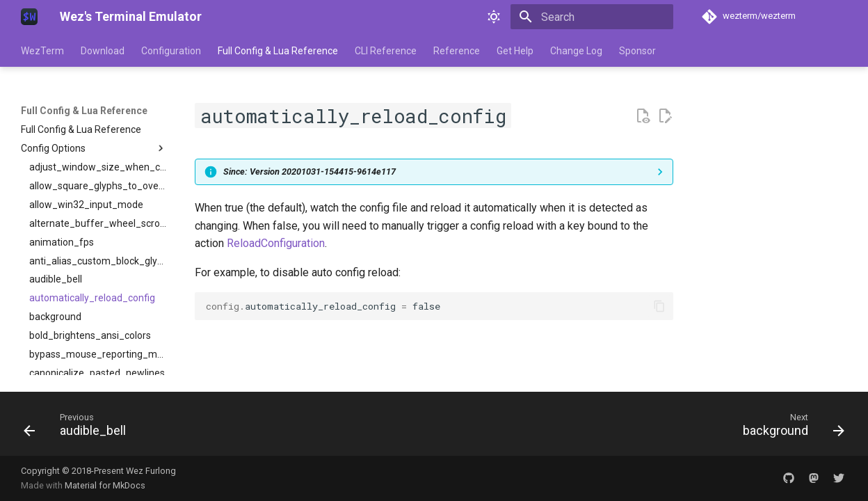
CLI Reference (386, 51)
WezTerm (42, 51)
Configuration (171, 51)
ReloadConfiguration (276, 243)
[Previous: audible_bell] (79, 428)
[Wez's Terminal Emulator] (29, 17)
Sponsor (637, 51)
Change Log (576, 51)
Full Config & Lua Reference (278, 51)
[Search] (592, 17)
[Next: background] (789, 428)
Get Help (515, 51)
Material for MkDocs (105, 485)
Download (103, 51)
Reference (457, 51)
